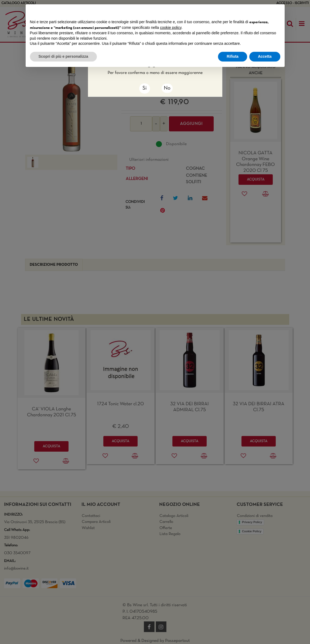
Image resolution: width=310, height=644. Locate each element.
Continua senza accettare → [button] (255, 11)
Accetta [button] (265, 56)
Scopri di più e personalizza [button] (63, 56)
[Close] (145, 88)
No (167, 88)
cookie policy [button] (171, 28)
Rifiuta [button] (233, 56)
